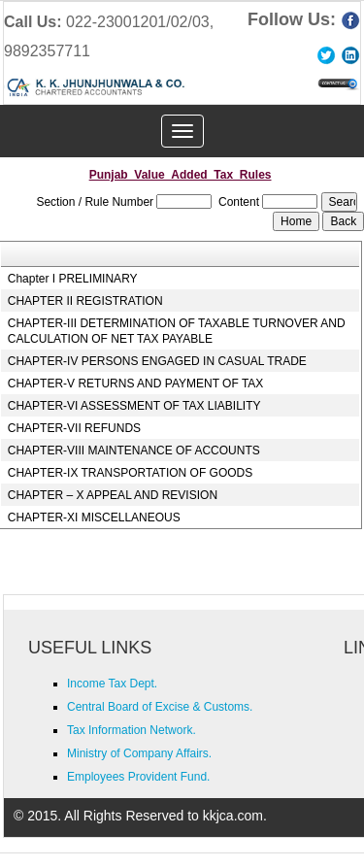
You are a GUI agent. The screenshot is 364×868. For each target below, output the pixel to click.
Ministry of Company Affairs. (139, 753)
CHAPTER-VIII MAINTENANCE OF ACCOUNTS (134, 451)
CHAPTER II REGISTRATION (85, 301)
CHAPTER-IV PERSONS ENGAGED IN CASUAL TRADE (157, 361)
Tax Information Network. (132, 730)
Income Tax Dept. (112, 684)
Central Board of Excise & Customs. (160, 707)
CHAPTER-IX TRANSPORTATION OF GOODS (130, 473)
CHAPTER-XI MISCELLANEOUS (94, 517)
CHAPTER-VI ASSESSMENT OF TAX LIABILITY (134, 406)
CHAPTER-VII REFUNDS (74, 428)
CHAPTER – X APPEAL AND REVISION (113, 495)
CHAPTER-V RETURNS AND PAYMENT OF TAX (136, 384)
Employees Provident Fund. (138, 777)
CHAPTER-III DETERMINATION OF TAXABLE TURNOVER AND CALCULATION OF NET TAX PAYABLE (177, 331)
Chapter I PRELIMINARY (73, 279)
